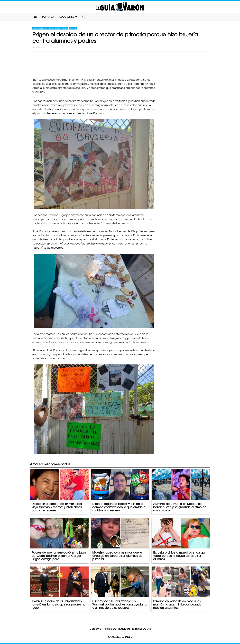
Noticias (73, 28)
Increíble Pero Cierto (58, 28)
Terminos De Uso (142, 629)
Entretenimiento (40, 28)
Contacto (95, 629)
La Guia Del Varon (120, 7)
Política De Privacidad (117, 629)
